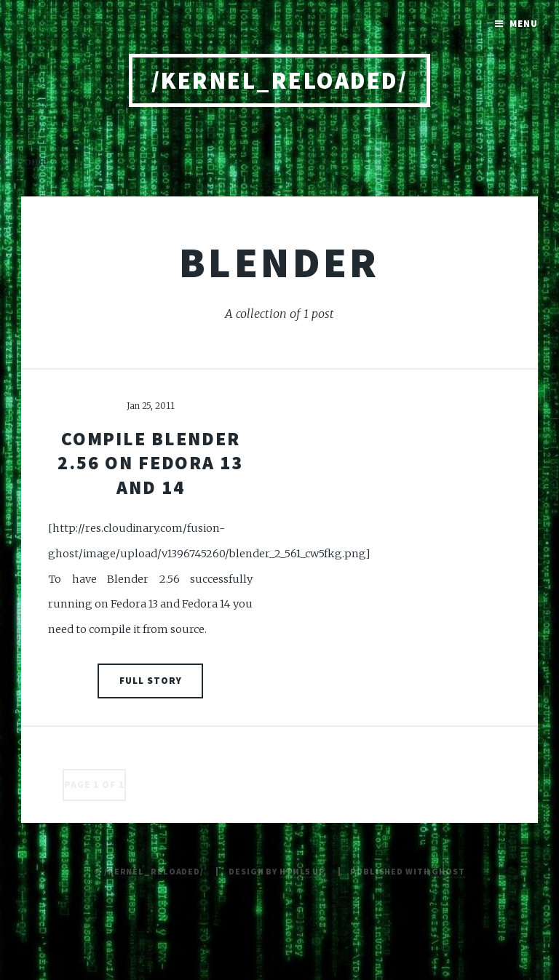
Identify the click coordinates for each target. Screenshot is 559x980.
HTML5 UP (302, 871)
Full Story (151, 681)
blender (279, 262)
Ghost (448, 871)
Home (32, 162)
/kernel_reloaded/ (279, 80)
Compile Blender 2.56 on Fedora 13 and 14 (150, 463)
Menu (524, 24)
